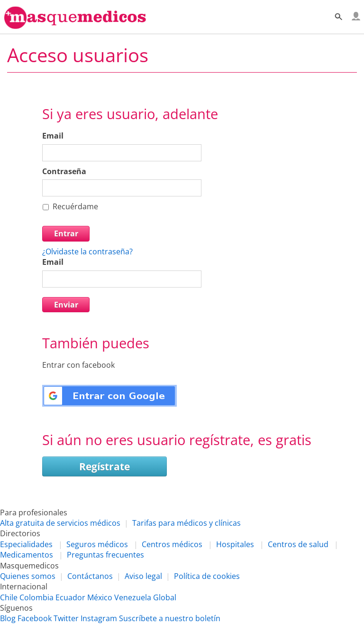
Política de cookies (207, 576)
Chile (9, 597)
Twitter (66, 618)
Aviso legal (143, 576)
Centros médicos (172, 544)
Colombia (36, 597)
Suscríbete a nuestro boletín (170, 618)
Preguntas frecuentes (105, 555)
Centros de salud (298, 544)
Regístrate (105, 466)
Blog (8, 618)
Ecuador (70, 597)
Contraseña (64, 171)
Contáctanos (90, 576)
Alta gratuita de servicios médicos (60, 523)
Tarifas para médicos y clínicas (187, 523)
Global (165, 597)
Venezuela (133, 597)
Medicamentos (27, 555)
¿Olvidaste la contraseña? (87, 251)
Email (53, 136)
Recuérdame (75, 206)
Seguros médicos (97, 544)
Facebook (35, 618)
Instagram (99, 618)
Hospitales (235, 544)
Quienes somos (28, 576)
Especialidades (26, 544)
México (100, 597)
